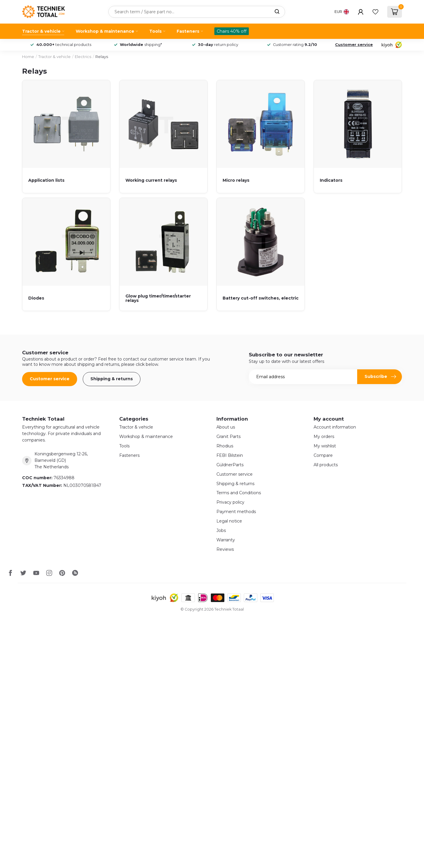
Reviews (225, 549)
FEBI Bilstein (230, 455)
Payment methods (236, 512)
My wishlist (325, 446)
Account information (335, 427)
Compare (323, 455)
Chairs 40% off (232, 31)
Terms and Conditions (239, 493)
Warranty (226, 540)
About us (226, 427)
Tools (155, 31)
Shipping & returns (112, 379)
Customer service (354, 45)
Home (28, 57)
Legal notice (229, 521)
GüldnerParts (230, 465)
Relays (102, 57)
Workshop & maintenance (105, 31)
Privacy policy (230, 502)
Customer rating (295, 45)
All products (326, 465)
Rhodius (225, 446)
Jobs (221, 530)
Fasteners (188, 31)
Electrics (83, 57)
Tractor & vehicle (41, 31)
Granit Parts (228, 437)
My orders (324, 437)
